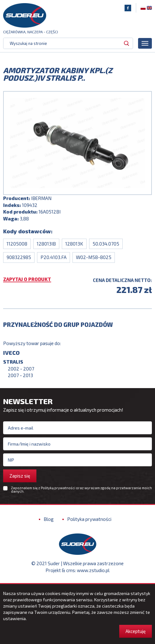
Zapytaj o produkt (27, 279)
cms (71, 570)
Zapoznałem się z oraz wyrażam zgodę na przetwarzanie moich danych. (81, 490)
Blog (49, 519)
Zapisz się (20, 476)
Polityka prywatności (89, 519)
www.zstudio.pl (93, 570)
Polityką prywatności (58, 488)
